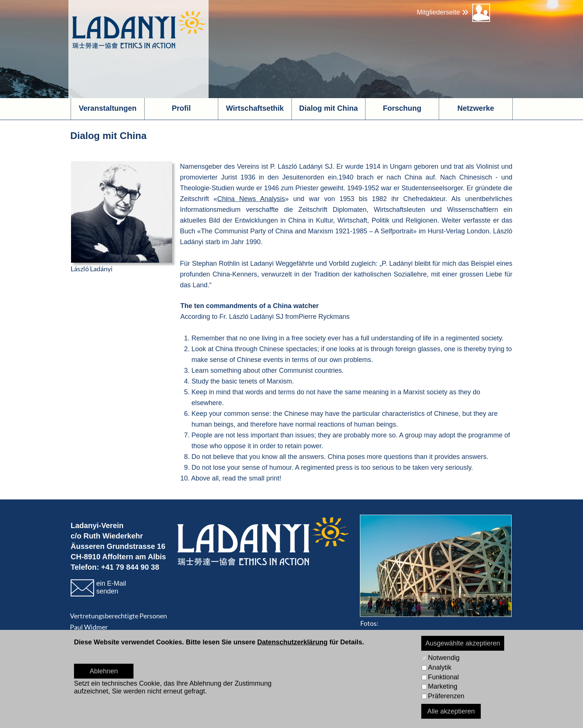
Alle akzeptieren (451, 711)
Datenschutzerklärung (292, 642)
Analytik (440, 667)
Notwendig (444, 658)
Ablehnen (104, 671)
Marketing (443, 686)
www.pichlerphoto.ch (432, 634)
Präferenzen (446, 696)
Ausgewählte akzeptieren (463, 643)
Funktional (443, 677)
